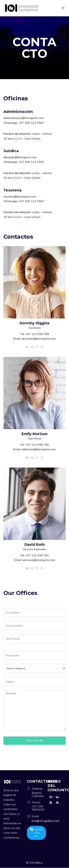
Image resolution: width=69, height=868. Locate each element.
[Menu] (64, 8)
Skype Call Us (36, 832)
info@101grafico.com (46, 821)
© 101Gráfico (35, 863)
